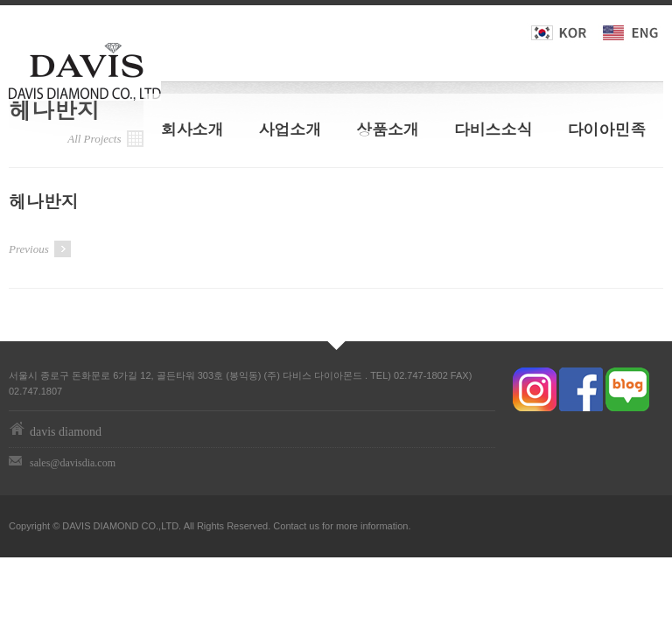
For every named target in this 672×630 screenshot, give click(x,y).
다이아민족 (606, 129)
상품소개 (388, 129)
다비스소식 (493, 129)
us (314, 526)
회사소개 (192, 129)
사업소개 (290, 129)
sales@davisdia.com (73, 463)
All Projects (105, 139)
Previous (40, 249)
